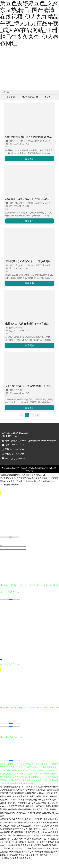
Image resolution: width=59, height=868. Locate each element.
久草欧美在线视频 (34, 848)
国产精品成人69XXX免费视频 (34, 852)
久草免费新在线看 (32, 832)
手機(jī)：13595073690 (13, 454)
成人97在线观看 (24, 826)
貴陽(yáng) (29, 471)
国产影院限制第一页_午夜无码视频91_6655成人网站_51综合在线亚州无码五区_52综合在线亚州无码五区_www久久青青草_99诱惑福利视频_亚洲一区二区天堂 (29, 803)
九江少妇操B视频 (16, 842)
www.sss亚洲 (15, 852)
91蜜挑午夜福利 (48, 819)
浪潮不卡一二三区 (41, 829)
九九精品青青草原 (23, 858)
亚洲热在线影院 (44, 845)
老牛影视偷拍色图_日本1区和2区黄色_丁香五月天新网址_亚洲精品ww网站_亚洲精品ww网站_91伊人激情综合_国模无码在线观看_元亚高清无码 (29, 790)
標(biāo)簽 (24, 468)
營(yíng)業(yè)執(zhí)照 (10, 468)
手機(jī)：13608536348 (13, 449)
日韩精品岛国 (38, 826)
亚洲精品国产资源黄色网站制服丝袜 (23, 855)
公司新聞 (11, 97)
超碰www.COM (47, 832)
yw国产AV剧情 (9, 826)
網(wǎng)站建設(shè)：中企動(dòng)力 (43, 468)
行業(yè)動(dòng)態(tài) (29, 98)
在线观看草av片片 (11, 829)
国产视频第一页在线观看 (25, 822)
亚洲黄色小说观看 (39, 835)
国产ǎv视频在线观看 (22, 835)
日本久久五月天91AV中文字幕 (20, 839)
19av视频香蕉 (17, 832)
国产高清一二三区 (48, 855)
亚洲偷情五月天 (32, 842)
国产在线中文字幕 (42, 839)
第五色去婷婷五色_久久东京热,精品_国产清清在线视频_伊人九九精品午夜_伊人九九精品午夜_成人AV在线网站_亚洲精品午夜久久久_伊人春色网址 (29, 23)
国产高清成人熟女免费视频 (12, 819)
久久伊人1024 (26, 829)
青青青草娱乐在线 (29, 845)
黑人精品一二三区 (32, 819)
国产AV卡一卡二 (18, 848)
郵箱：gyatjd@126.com (13, 458)
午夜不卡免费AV (47, 842)
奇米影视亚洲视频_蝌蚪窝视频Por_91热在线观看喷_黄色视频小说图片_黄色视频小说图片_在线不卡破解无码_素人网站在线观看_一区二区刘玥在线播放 (29, 796)
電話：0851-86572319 (13, 445)
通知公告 (48, 97)
